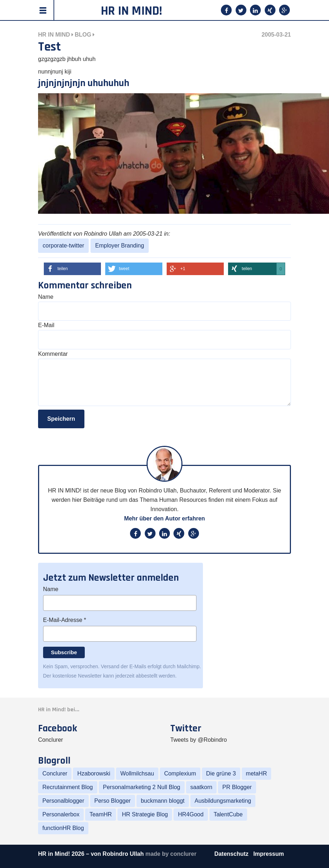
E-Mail (46, 325)
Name (46, 297)
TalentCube (228, 814)
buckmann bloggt (163, 801)
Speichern (61, 419)
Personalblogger (63, 801)
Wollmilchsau (137, 773)
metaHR (257, 773)
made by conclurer (171, 854)
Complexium (180, 773)
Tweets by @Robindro (199, 740)
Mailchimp (188, 666)
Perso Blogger (113, 801)
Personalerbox (61, 814)
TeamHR (101, 814)
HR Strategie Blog (145, 814)
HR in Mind (54, 35)
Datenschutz (232, 854)
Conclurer (50, 740)
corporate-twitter (64, 246)
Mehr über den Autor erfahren (164, 518)
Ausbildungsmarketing (223, 801)
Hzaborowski (94, 773)
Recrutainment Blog (68, 787)
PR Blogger (237, 787)
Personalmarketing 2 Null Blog (142, 787)
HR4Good (191, 814)
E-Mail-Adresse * (65, 620)
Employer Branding (120, 246)
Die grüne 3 (221, 773)
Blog (83, 35)
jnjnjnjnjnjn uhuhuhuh (84, 83)
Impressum (268, 854)
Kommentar (53, 354)
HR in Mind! (131, 11)
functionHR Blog (63, 828)
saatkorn (201, 787)
